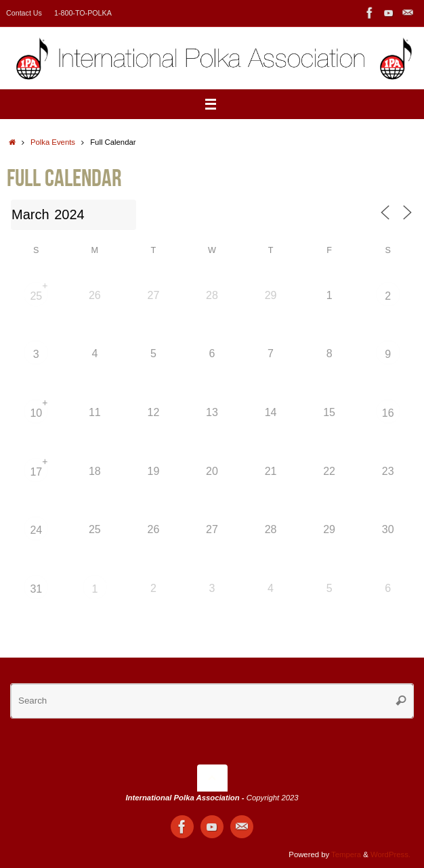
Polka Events (53, 142)
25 (36, 296)
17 (36, 472)
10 (36, 413)
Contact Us (24, 13)
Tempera (346, 854)
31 (36, 589)
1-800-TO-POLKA (83, 13)
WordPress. (390, 854)
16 (388, 413)
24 (36, 530)
